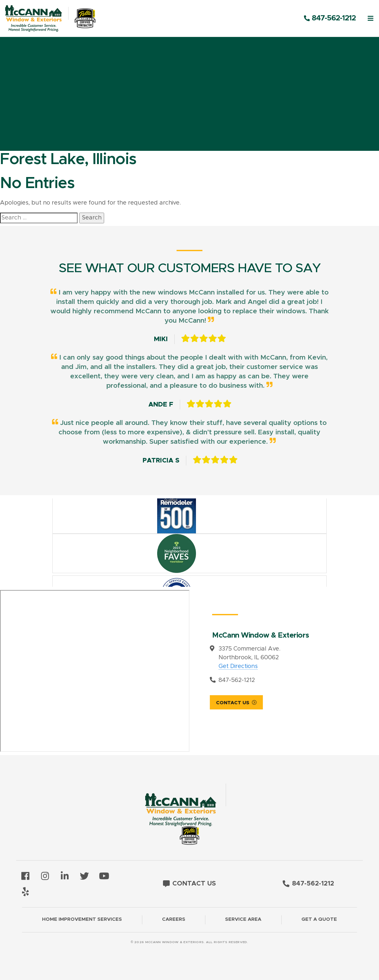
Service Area (243, 919)
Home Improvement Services (82, 919)
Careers (174, 919)
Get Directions (196, 666)
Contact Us (191, 703)
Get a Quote (319, 919)
